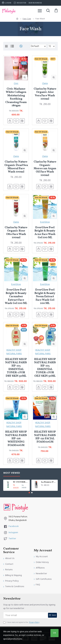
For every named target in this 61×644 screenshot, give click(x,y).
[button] (29, 493)
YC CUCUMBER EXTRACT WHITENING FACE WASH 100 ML (21, 482)
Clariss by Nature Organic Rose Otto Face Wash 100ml (16, 233)
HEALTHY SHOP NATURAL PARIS (14, 352)
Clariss (45, 83)
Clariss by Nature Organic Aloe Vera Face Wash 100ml (45, 94)
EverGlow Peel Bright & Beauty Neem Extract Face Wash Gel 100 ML (45, 297)
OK (55, 633)
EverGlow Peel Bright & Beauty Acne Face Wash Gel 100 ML (45, 233)
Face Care (27, 19)
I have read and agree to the (22, 622)
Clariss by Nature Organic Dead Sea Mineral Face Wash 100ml (16, 167)
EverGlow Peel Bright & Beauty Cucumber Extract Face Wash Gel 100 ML (16, 297)
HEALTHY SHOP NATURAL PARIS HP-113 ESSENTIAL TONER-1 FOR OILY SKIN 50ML (45, 368)
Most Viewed (12, 473)
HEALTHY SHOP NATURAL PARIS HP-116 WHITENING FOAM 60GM (16, 439)
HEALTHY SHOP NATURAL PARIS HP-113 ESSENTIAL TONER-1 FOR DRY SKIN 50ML (16, 368)
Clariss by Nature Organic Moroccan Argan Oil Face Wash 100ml (45, 169)
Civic (16, 83)
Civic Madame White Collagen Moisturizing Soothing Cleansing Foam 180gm (16, 97)
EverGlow (45, 222)
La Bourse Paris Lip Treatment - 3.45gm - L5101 (49, 482)
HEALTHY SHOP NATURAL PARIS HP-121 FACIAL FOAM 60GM (45, 437)
